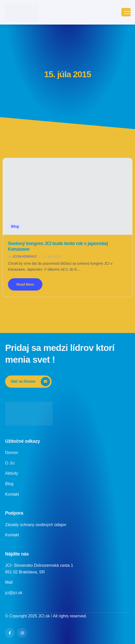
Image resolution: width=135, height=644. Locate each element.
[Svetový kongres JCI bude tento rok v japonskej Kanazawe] (67, 196)
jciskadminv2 (25, 256)
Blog (15, 226)
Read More (25, 284)
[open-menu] (126, 12)
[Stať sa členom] (28, 382)
